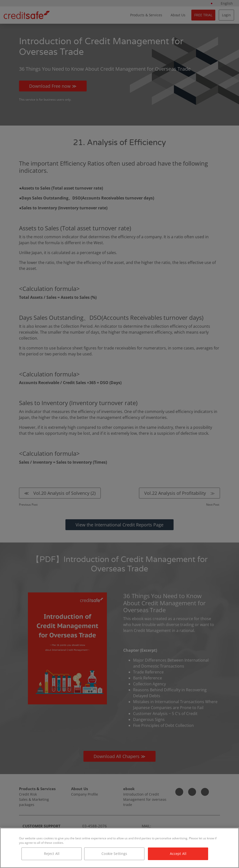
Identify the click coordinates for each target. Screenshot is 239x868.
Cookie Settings (114, 854)
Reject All (52, 854)
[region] (119, 848)
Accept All (178, 854)
